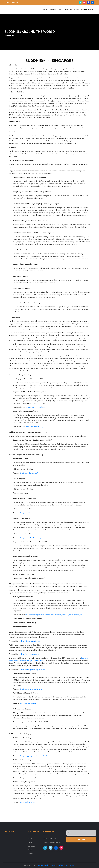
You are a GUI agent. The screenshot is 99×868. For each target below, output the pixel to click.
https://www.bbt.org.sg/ (27, 513)
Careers (30, 854)
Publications (68, 9)
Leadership (53, 9)
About (30, 839)
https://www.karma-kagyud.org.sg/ (31, 689)
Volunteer (31, 850)
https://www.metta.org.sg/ (34, 427)
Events (60, 9)
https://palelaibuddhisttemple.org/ (30, 538)
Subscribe (81, 840)
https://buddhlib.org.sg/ (27, 802)
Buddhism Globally (87, 9)
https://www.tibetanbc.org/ (30, 654)
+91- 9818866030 (12, 2)
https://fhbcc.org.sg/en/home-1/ (32, 641)
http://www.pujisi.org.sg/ (28, 703)
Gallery (77, 9)
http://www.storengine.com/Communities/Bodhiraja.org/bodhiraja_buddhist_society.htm (54, 615)
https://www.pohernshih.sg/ (28, 473)
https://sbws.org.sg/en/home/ (36, 407)
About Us (44, 9)
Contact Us (31, 846)
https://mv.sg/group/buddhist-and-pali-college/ (35, 756)
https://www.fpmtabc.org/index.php (33, 670)
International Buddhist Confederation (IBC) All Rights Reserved (57, 865)
